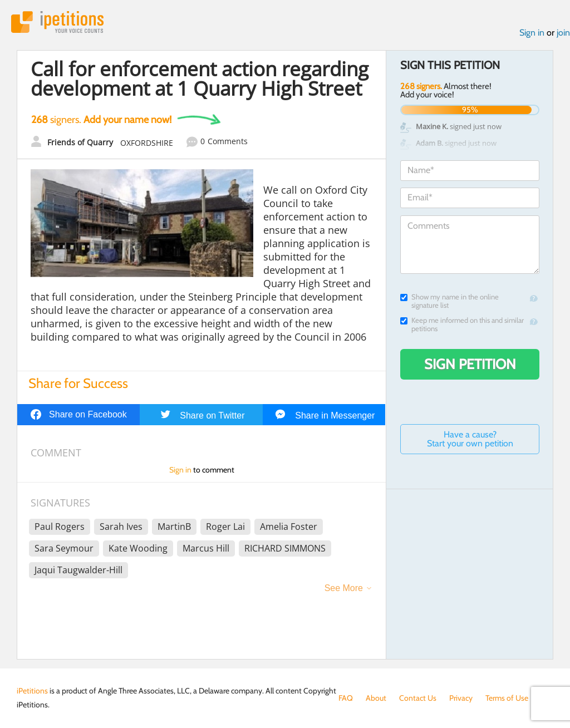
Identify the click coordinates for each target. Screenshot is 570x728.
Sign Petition (470, 364)
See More (344, 588)
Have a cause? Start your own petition (470, 439)
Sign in (532, 33)
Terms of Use (507, 698)
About (376, 698)
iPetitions (57, 22)
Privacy (461, 698)
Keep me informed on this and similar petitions (462, 324)
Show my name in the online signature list (449, 301)
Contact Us (418, 698)
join (563, 33)
